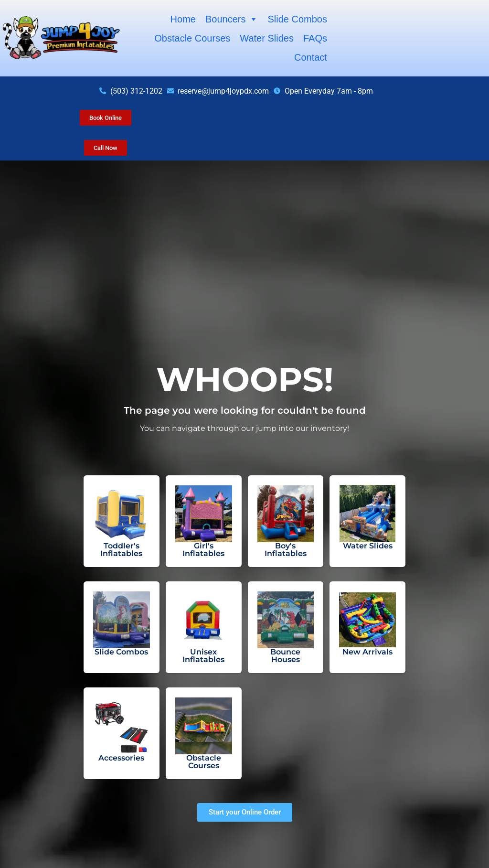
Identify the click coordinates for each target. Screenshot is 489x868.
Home (183, 19)
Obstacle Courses (192, 38)
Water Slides (267, 38)
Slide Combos (297, 19)
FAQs (315, 38)
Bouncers (232, 19)
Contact (311, 57)
